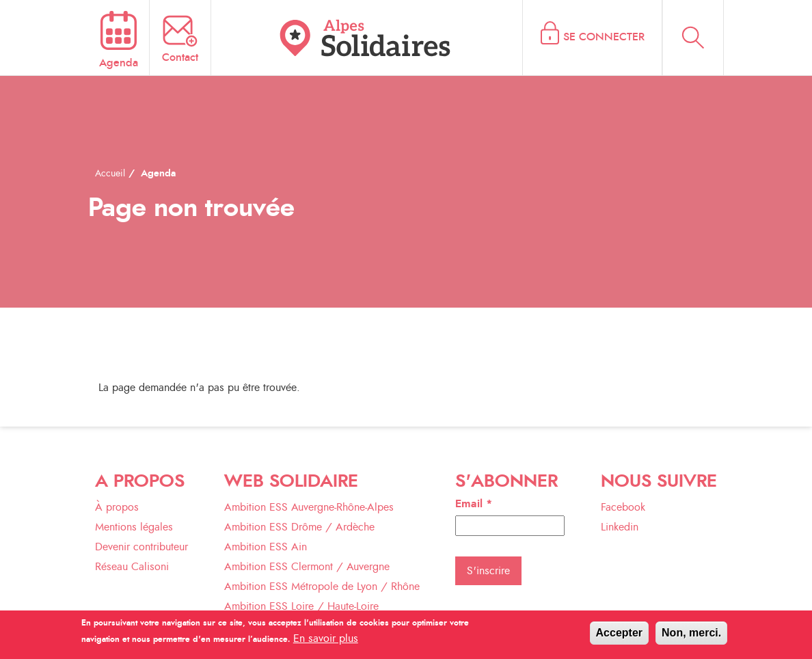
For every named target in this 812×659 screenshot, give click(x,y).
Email (474, 504)
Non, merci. (691, 637)
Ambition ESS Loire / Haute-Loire (301, 606)
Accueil (110, 174)
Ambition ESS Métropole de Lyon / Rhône (322, 587)
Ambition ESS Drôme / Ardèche (299, 527)
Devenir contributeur (141, 547)
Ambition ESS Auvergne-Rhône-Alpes (309, 507)
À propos (117, 507)
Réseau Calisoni (132, 567)
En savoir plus (326, 643)
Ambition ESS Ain (266, 547)
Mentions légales (134, 527)
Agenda (158, 174)
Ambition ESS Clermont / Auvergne (307, 567)
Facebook (623, 507)
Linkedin (620, 527)
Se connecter (604, 37)
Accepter (619, 637)
